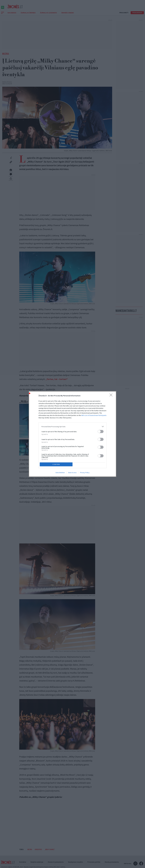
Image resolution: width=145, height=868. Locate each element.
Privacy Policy (85, 473)
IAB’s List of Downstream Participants (94, 415)
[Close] (112, 396)
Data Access (72, 473)
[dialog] (72, 434)
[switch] (101, 432)
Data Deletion (60, 473)
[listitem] (72, 427)
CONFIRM (56, 464)
